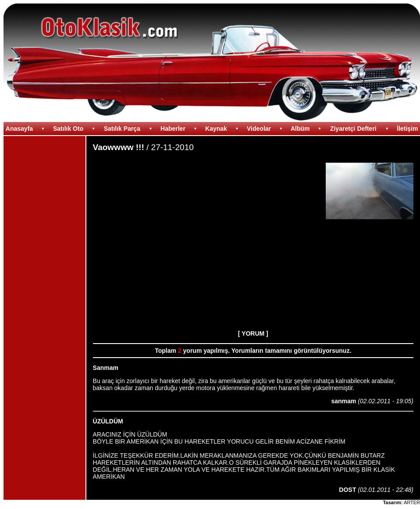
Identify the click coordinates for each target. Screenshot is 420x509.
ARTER (412, 502)
